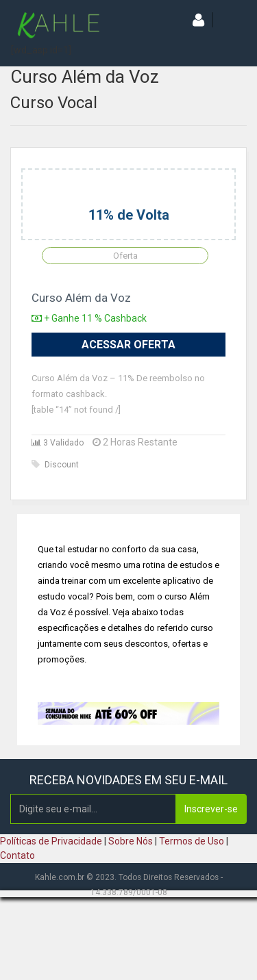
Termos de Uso (192, 841)
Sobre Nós (131, 841)
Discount (55, 465)
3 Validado (58, 443)
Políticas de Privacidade (51, 841)
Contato (17, 855)
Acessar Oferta (128, 345)
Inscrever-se (211, 809)
